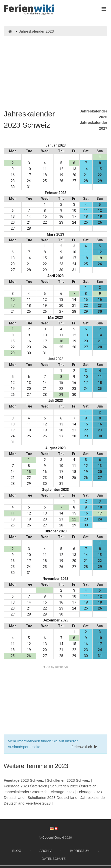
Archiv (46, 851)
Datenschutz (54, 859)
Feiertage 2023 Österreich (25, 786)
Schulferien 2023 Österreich (73, 786)
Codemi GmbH (53, 838)
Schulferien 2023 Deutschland (53, 797)
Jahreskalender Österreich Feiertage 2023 (39, 792)
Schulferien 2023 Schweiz (68, 780)
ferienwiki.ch (85, 747)
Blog (17, 851)
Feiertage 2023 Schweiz (24, 780)
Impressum (80, 851)
